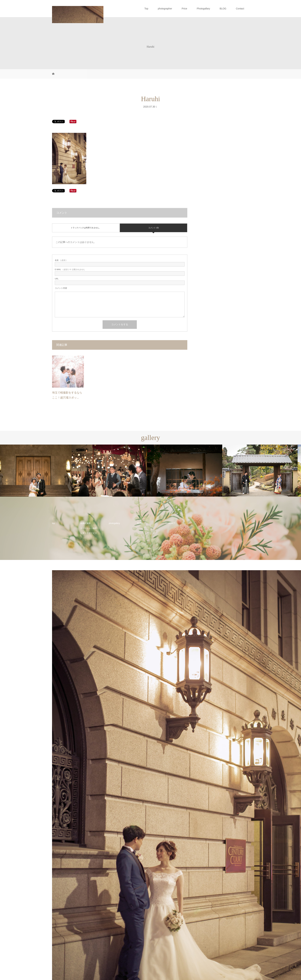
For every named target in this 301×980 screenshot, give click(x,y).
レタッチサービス (89, 533)
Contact (240, 9)
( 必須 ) (61, 260)
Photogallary (203, 9)
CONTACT (170, 523)
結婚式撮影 (86, 523)
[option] (38, 471)
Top (146, 9)
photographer (165, 9)
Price (184, 9)
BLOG (223, 9)
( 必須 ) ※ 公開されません (70, 270)
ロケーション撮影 (89, 528)
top (54, 523)
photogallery (114, 523)
